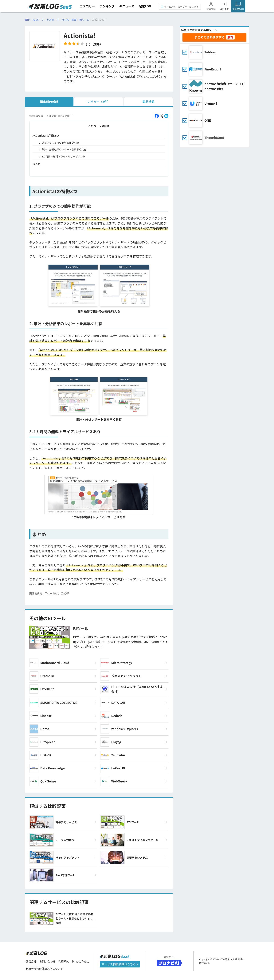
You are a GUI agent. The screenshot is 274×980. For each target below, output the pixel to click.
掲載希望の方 (238, 9)
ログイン (224, 9)
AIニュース (127, 6)
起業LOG (145, 6)
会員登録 (211, 9)
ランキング (107, 6)
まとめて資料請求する (209, 37)
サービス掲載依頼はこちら (120, 964)
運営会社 (31, 961)
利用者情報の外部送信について (44, 969)
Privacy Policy (81, 961)
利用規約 (64, 961)
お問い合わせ (47, 961)
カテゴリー (87, 6)
